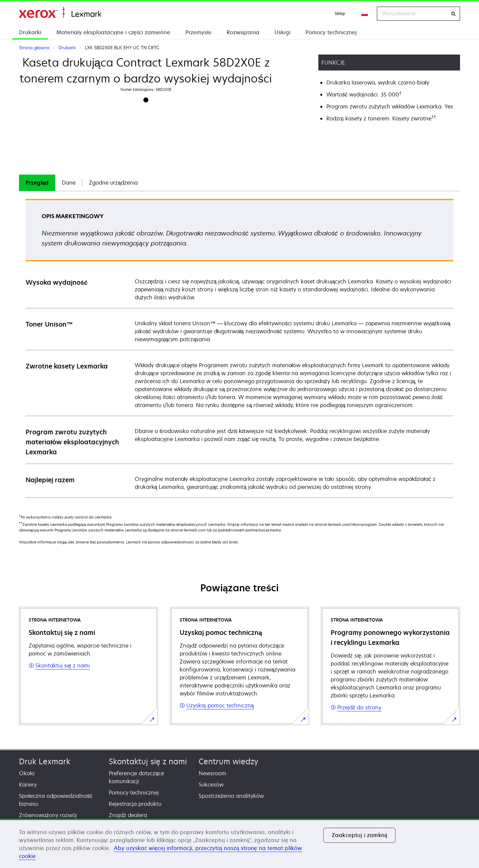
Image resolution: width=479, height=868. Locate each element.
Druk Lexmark (45, 761)
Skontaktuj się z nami (148, 761)
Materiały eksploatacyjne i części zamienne (113, 32)
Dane (69, 183)
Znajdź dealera (128, 815)
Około (27, 773)
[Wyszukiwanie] (453, 14)
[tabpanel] (239, 348)
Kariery (28, 785)
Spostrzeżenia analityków (231, 796)
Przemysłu (198, 32)
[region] (239, 843)
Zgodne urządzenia (113, 183)
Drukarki (30, 32)
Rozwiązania (243, 32)
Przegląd (37, 183)
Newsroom (212, 773)
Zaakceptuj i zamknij (359, 835)
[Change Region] (365, 14)
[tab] (37, 183)
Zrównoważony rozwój (48, 815)
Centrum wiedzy (228, 761)
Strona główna (60, 12)
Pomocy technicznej (331, 32)
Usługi (283, 32)
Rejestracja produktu (135, 804)
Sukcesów (211, 785)
